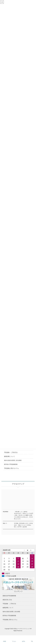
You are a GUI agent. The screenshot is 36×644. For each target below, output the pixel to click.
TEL (32, 641)
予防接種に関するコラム (11, 468)
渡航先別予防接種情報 (9, 596)
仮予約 (24, 641)
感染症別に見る (7, 600)
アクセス (14, 641)
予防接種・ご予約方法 (11, 452)
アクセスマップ (18, 502)
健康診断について (9, 456)
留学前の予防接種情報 (11, 464)
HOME (5, 641)
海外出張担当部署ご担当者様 (13, 460)
